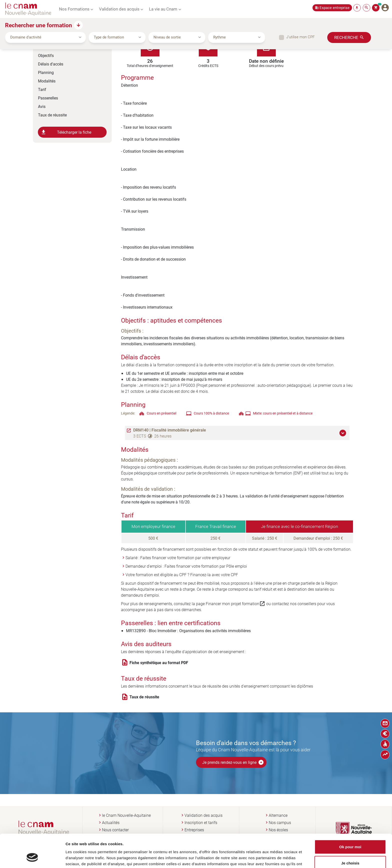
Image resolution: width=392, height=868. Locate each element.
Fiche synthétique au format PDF (159, 663)
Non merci (350, 852)
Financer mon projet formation (235, 604)
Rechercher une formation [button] (38, 25)
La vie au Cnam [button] (163, 9)
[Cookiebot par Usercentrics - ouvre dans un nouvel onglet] (32, 858)
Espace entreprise (334, 8)
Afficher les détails (271, 858)
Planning (46, 72)
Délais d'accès (51, 64)
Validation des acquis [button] (119, 9)
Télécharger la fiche (66, 132)
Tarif (42, 89)
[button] (343, 433)
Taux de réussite (52, 115)
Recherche (346, 37)
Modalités (47, 81)
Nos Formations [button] (74, 9)
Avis (42, 106)
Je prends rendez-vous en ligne (233, 762)
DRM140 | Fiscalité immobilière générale (170, 430)
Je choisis (350, 835)
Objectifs (46, 55)
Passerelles (48, 98)
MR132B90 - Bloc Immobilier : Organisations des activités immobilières (188, 631)
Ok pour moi (350, 819)
